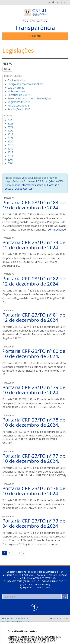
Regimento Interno (19, 102)
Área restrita (10, 618)
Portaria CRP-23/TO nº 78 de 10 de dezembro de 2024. (34, 422)
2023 (10, 131)
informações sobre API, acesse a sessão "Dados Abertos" (32, 187)
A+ (65, 2)
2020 (10, 142)
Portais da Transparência (35, 21)
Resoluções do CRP (19, 109)
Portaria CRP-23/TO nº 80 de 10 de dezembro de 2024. (34, 354)
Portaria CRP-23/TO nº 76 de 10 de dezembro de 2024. (34, 491)
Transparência (35, 28)
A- (58, 2)
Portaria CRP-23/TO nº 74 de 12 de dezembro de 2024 (34, 245)
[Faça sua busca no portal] (32, 597)
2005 (10, 163)
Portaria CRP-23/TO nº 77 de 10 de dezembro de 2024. (34, 458)
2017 (10, 152)
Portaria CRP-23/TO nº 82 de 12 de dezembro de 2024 (34, 281)
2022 (10, 134)
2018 (10, 149)
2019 (10, 145)
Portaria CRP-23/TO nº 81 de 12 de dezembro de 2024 (34, 317)
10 (19, 553)
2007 (10, 160)
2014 (10, 156)
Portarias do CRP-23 (19, 95)
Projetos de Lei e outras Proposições (29, 98)
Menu (35, 36)
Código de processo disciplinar (25, 84)
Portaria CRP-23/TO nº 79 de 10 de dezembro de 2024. (34, 390)
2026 (10, 120)
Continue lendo (57, 230)
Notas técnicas (16, 91)
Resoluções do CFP (19, 106)
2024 (7, 69)
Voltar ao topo (60, 618)
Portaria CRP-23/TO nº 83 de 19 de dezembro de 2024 (34, 205)
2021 (10, 138)
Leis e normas (16, 88)
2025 (10, 124)
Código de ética (16, 80)
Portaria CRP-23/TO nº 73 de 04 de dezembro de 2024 (34, 523)
